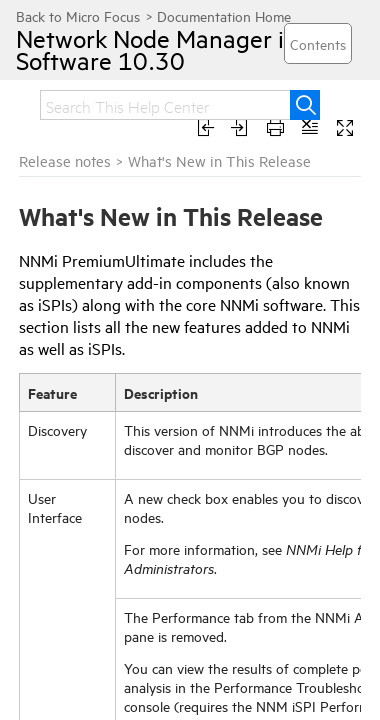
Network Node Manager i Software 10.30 (131, 49)
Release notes (65, 160)
